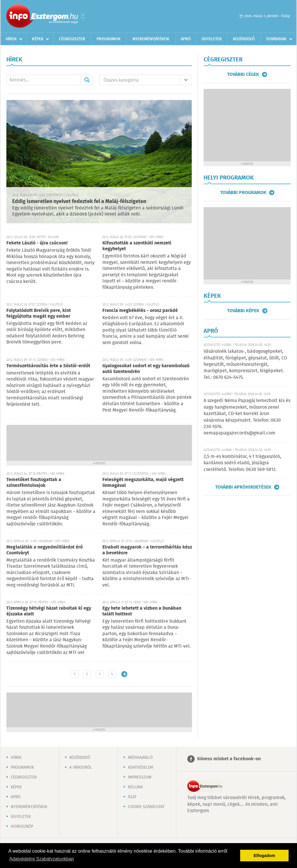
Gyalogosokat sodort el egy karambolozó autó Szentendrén (146, 369)
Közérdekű (244, 39)
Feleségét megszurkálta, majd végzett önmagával (143, 483)
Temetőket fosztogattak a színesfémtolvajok (34, 483)
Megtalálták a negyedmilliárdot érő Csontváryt (45, 550)
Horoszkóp (22, 827)
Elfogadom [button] (265, 856)
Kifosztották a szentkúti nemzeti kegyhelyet (137, 246)
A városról (81, 768)
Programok (109, 39)
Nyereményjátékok (151, 39)
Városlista (83, 17)
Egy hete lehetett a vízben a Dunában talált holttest (142, 611)
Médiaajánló (140, 758)
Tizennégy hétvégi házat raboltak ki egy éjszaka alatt (49, 611)
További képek (243, 311)
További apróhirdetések (243, 487)
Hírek (11, 39)
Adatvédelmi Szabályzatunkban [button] (42, 859)
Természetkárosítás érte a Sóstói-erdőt (48, 366)
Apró (186, 39)
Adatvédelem (141, 768)
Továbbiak (276, 39)
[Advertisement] (99, 442)
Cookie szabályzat (146, 807)
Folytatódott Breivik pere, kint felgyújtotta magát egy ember (39, 314)
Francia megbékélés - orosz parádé (140, 311)
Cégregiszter (72, 39)
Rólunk (135, 787)
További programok (243, 193)
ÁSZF (132, 797)
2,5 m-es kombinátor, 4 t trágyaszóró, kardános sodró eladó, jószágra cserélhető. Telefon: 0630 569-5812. (242, 463)
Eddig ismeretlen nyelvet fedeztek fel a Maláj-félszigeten (79, 202)
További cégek (243, 74)
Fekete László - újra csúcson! (37, 243)
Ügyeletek (212, 39)
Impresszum (140, 777)
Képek (38, 39)
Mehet (87, 80)
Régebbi (124, 674)
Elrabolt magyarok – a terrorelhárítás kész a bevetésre (147, 550)
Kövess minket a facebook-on (229, 759)
